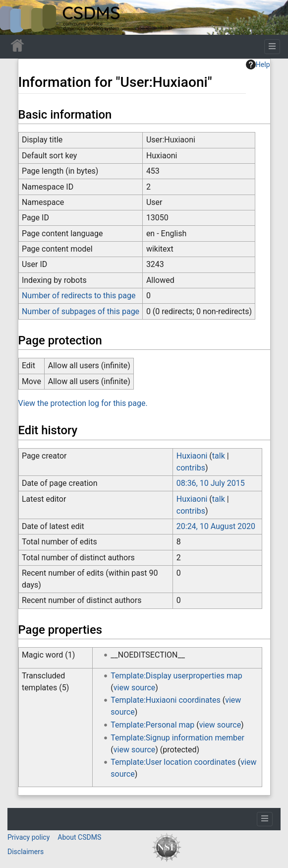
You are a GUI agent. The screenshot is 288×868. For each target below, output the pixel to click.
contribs (191, 468)
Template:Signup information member (177, 738)
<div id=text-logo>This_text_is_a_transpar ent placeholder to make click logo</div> (16, 17)
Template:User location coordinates (173, 762)
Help (258, 65)
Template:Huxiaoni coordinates (165, 700)
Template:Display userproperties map (176, 676)
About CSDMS (79, 837)
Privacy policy (29, 837)
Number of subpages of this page (81, 311)
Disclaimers (26, 852)
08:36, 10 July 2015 (211, 483)
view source (134, 688)
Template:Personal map (152, 725)
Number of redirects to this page (79, 296)
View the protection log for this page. (83, 403)
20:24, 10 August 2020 (216, 526)
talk (219, 456)
